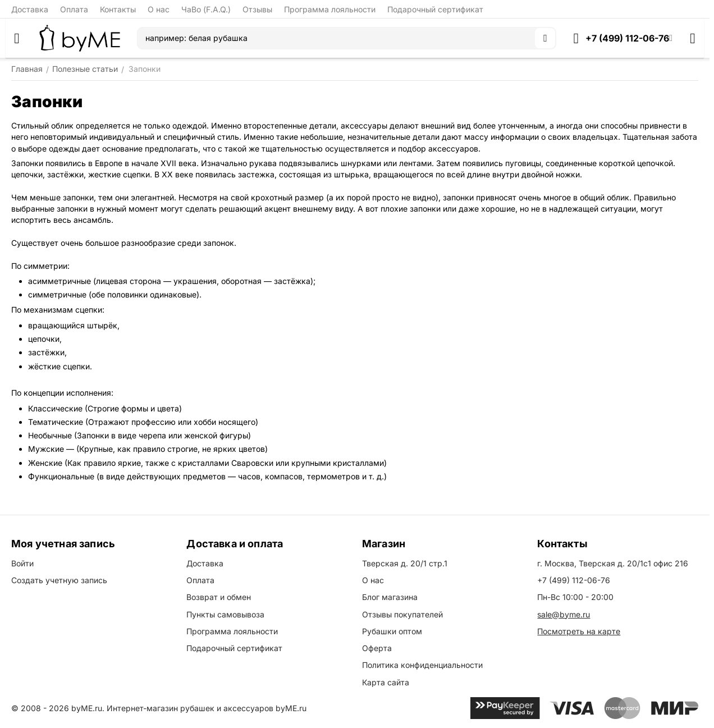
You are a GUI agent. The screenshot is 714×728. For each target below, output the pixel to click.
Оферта (377, 648)
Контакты (118, 9)
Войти (22, 563)
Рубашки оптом (392, 631)
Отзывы (257, 9)
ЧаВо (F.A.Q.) (206, 9)
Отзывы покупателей (402, 614)
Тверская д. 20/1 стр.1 (405, 563)
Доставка (30, 9)
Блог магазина (390, 597)
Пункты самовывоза (225, 614)
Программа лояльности (330, 9)
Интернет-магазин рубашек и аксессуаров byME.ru (207, 708)
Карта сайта (386, 682)
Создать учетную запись (59, 580)
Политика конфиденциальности (422, 665)
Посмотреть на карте (579, 631)
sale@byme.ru (564, 614)
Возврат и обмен (219, 597)
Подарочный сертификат (435, 9)
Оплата (74, 9)
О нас (159, 9)
